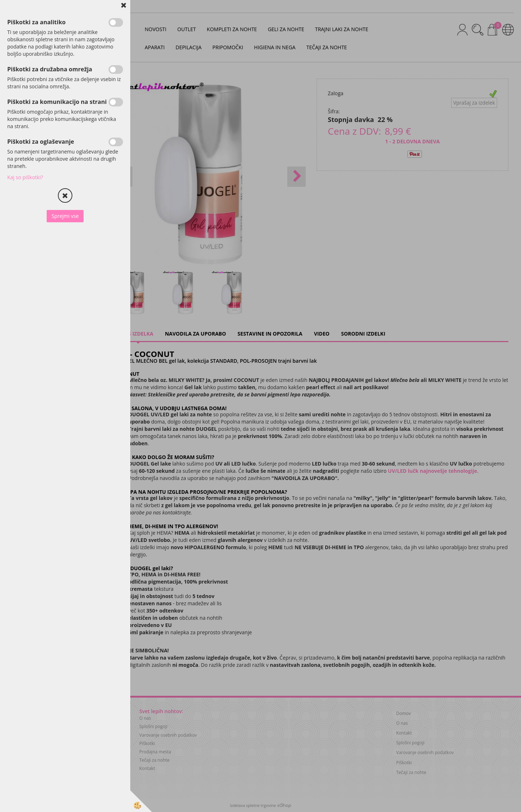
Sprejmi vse (65, 216)
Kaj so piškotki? (25, 177)
